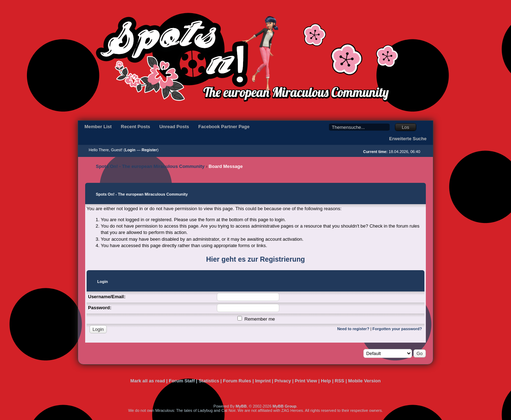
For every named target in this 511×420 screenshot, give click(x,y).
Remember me (256, 319)
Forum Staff (182, 381)
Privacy (283, 381)
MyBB (241, 406)
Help (326, 381)
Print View (306, 381)
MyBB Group (284, 406)
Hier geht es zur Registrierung (255, 259)
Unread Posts (174, 127)
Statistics (209, 381)
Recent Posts (136, 127)
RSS (339, 381)
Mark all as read (148, 381)
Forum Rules (237, 381)
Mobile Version (364, 381)
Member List (98, 127)
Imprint (263, 381)
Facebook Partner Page (224, 127)
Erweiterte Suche (408, 139)
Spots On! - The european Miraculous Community (150, 166)
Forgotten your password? (397, 329)
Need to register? (353, 329)
